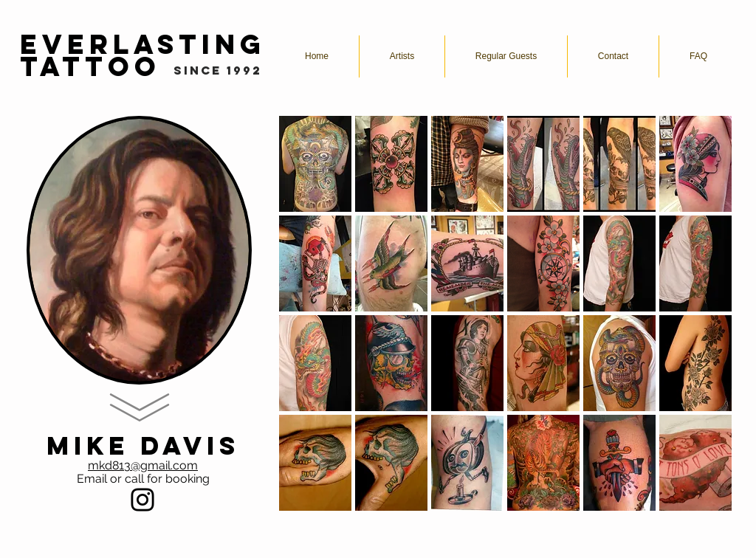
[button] (315, 164)
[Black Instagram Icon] (142, 500)
